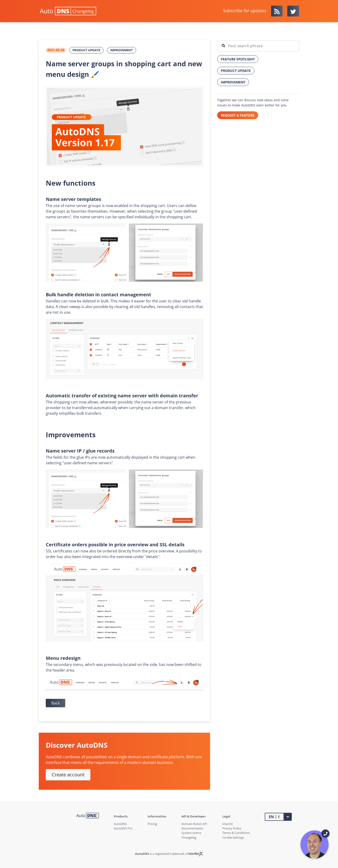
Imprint (228, 824)
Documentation (192, 828)
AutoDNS (120, 824)
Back (56, 703)
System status (191, 833)
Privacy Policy (232, 828)
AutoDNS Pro (123, 828)
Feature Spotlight (238, 59)
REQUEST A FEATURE (238, 115)
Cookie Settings (233, 837)
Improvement (122, 50)
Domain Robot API (194, 824)
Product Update (86, 50)
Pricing (152, 824)
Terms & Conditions (236, 833)
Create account (68, 775)
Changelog (189, 837)
